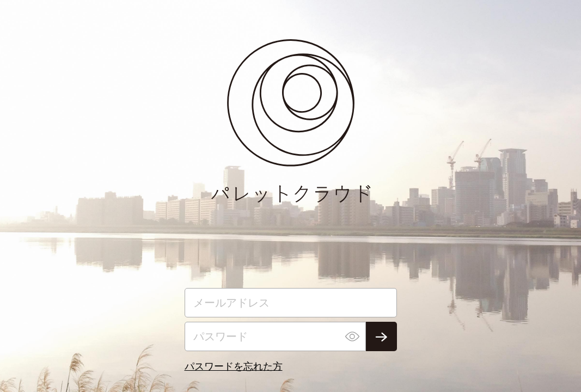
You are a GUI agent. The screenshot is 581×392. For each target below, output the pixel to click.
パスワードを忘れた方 (234, 366)
